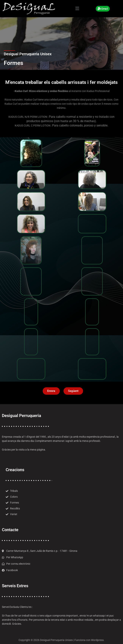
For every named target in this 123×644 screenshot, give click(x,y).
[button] (77, 9)
